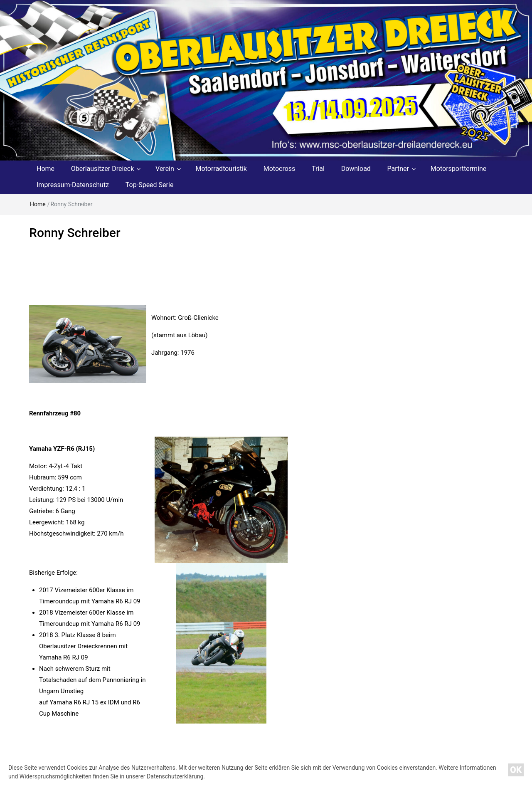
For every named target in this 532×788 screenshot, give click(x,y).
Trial (318, 169)
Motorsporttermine (459, 169)
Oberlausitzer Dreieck (103, 169)
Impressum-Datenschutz (73, 185)
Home (46, 169)
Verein (165, 169)
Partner (398, 169)
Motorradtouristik (221, 169)
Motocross (280, 169)
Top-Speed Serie (150, 185)
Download (356, 169)
